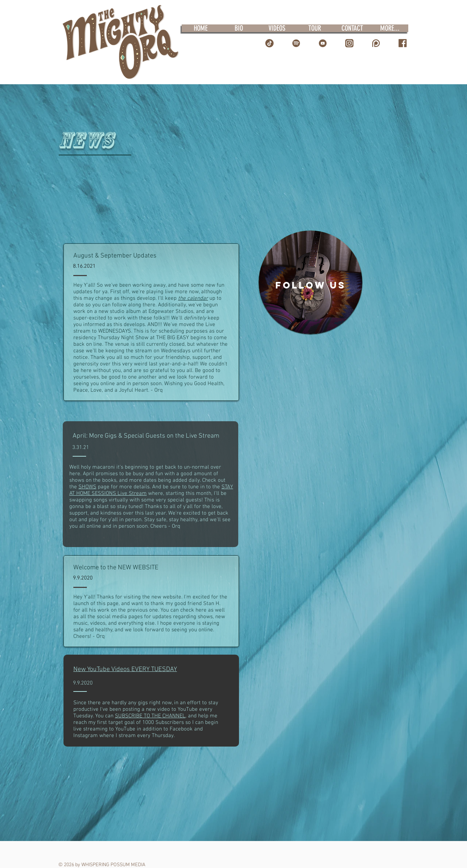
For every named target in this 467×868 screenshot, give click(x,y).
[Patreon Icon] (376, 43)
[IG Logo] (349, 43)
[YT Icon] (323, 43)
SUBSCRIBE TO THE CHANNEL (150, 716)
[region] (310, 282)
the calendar (193, 298)
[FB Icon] (403, 43)
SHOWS (87, 487)
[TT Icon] (269, 43)
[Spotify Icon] (296, 43)
